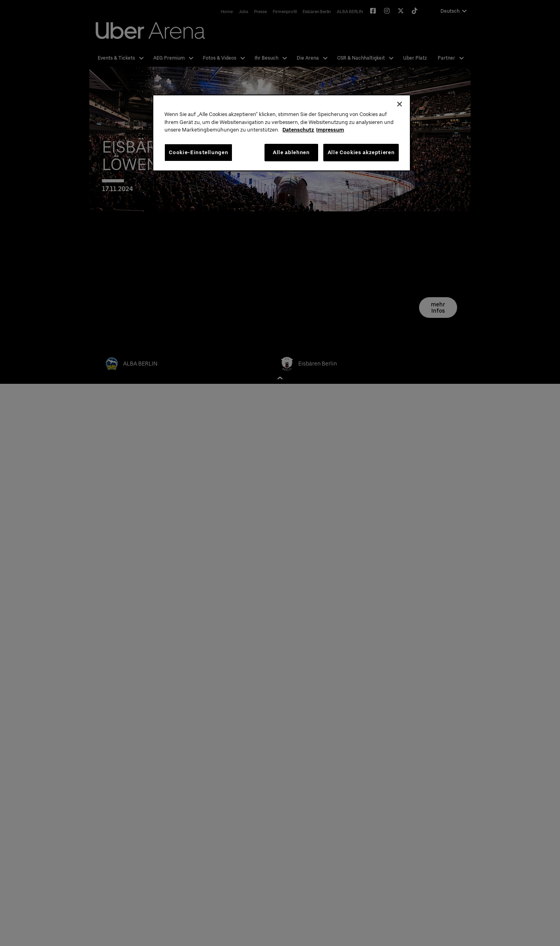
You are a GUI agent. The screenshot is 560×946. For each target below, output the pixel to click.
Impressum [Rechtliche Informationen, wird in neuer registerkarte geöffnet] (330, 130)
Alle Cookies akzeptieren (361, 152)
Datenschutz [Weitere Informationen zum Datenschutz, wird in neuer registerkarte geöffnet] (298, 130)
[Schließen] (400, 104)
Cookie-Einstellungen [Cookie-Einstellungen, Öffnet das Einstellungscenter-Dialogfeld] (198, 152)
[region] (282, 133)
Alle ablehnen (291, 152)
